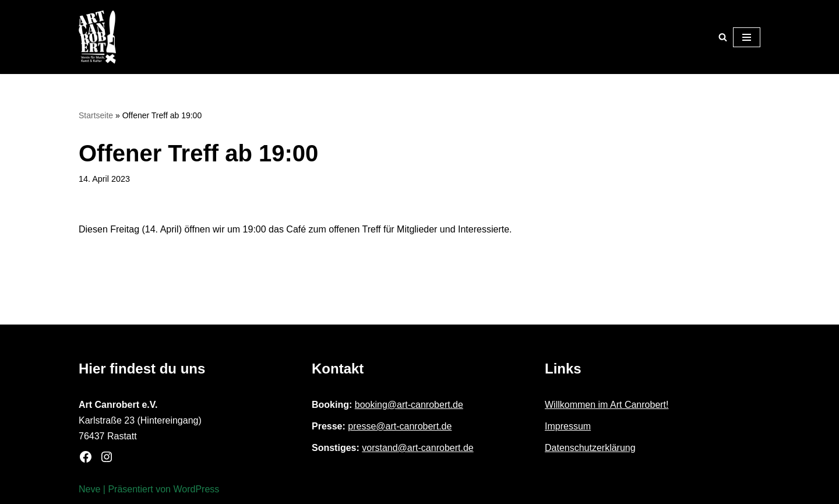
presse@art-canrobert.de (400, 426)
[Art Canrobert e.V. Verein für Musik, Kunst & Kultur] (97, 37)
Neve (89, 489)
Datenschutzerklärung (590, 448)
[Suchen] (723, 37)
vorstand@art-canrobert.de (417, 448)
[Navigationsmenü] (747, 37)
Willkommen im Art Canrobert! (607, 405)
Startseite (96, 115)
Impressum (568, 426)
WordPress (196, 489)
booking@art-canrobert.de (409, 405)
